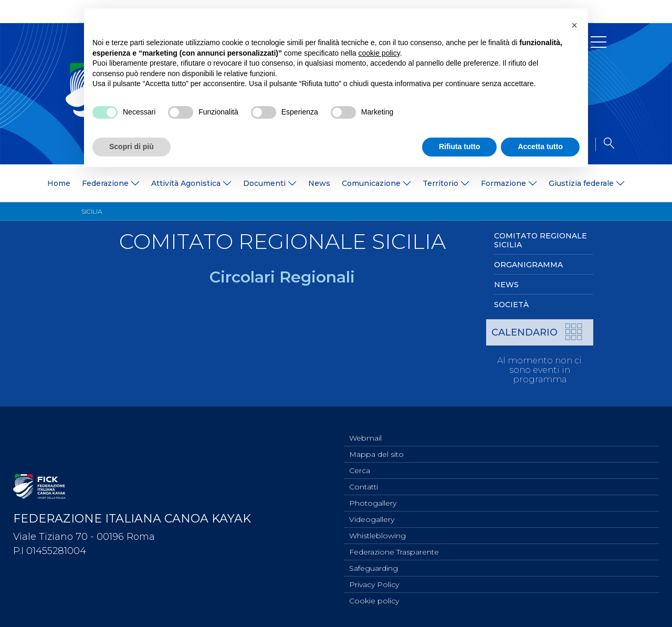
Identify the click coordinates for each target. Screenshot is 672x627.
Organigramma (528, 265)
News (319, 183)
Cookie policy (374, 600)
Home (59, 183)
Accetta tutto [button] (540, 147)
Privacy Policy (374, 583)
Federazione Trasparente (394, 548)
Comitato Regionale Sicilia (540, 240)
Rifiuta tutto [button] (460, 147)
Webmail (365, 427)
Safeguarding (374, 566)
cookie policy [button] (379, 53)
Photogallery (373, 496)
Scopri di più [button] (132, 147)
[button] (574, 25)
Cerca (360, 462)
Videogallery (372, 514)
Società (511, 305)
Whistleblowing (377, 531)
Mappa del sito (376, 444)
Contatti (364, 479)
